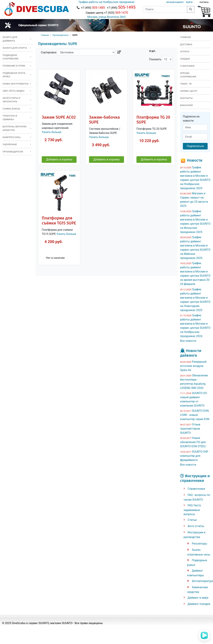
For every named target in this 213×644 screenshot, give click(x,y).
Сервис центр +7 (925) (107, 13)
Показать (155, 59)
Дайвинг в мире (198, 598)
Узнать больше (52, 132)
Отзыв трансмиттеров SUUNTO (190, 429)
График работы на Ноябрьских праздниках (106, 2)
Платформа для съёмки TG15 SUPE (59, 221)
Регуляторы (199, 544)
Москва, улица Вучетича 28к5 (106, 17)
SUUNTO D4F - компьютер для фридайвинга (195, 456)
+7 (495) (93, 8)
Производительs (61, 35)
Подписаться (195, 146)
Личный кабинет (175, 2)
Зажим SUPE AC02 (59, 117)
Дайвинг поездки (199, 604)
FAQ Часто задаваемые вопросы (192, 510)
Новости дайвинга (191, 353)
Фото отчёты (196, 526)
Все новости (188, 341)
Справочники (196, 489)
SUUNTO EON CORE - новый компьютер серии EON (195, 415)
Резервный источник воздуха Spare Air (193, 366)
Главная (45, 35)
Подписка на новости (191, 119)
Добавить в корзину (59, 159)
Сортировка (49, 52)
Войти (189, 2)
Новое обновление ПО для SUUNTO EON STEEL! (193, 442)
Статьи (192, 520)
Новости (195, 160)
